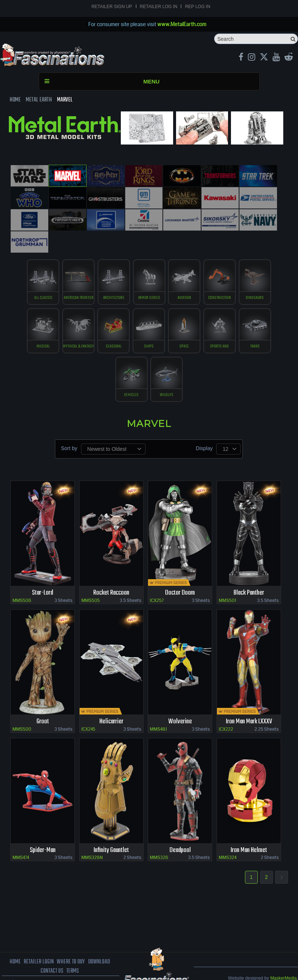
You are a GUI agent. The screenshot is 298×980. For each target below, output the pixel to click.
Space (185, 322)
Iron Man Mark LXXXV (249, 699)
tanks (257, 322)
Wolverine (180, 699)
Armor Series (149, 272)
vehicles (131, 373)
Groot (43, 699)
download (99, 940)
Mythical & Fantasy (77, 322)
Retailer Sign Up (112, 7)
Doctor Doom (180, 571)
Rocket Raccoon (111, 571)
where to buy (71, 940)
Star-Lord (43, 571)
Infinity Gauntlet (111, 828)
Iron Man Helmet (249, 828)
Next (282, 855)
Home (15, 100)
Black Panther (249, 571)
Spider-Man (43, 828)
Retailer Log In (159, 7)
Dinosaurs (257, 272)
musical (41, 322)
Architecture (113, 272)
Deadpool (180, 828)
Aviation (185, 272)
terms (73, 949)
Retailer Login (38, 940)
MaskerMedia (284, 956)
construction (221, 272)
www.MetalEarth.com (182, 24)
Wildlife (167, 373)
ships (149, 322)
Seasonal (113, 322)
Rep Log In (197, 7)
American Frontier (77, 272)
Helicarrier (111, 699)
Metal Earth (39, 100)
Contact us (52, 949)
